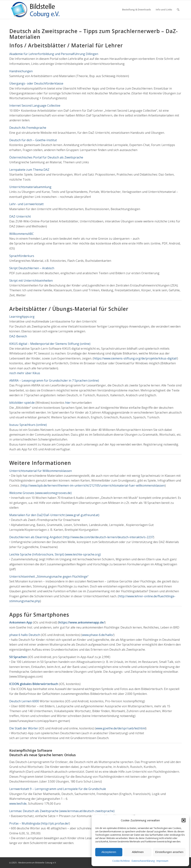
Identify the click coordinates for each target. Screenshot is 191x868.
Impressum (162, 861)
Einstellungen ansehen (169, 852)
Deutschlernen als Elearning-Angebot (36, 537)
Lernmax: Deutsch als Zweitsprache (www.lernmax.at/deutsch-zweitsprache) (62, 811)
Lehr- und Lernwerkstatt (26, 204)
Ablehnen (138, 852)
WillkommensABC (22, 234)
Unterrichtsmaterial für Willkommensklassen (41, 471)
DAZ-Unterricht (20, 216)
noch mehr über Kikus (25, 373)
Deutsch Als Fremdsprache (28, 128)
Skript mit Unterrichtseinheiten (31, 281)
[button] (184, 820)
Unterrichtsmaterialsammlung (30, 187)
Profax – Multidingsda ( (25, 823)
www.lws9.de (18, 804)
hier (68, 403)
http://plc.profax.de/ (55, 823)
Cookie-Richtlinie (121, 861)
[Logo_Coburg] (40, 10)
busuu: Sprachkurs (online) (28, 425)
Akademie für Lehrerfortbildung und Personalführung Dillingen (54, 54)
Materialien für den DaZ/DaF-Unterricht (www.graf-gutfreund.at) (54, 515)
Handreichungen (21, 71)
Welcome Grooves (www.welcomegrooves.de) (40, 493)
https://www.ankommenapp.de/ (82, 622)
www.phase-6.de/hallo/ (98, 635)
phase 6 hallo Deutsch (25, 635)
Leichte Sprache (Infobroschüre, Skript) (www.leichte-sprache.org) (55, 554)
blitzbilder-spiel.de (22, 403)
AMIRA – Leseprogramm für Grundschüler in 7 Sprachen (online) (54, 380)
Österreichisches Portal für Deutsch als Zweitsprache (46, 157)
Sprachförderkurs (22, 256)
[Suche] (178, 10)
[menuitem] (137, 10)
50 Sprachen (18, 657)
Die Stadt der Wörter (24, 728)
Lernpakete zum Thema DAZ (29, 170)
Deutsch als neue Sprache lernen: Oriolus (43, 755)
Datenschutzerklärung (143, 861)
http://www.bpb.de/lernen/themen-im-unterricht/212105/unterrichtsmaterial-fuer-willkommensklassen (93, 485)
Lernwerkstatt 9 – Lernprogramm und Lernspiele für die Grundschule (58, 789)
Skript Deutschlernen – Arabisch (32, 268)
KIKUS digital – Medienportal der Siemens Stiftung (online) (50, 344)
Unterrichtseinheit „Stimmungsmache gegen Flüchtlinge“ (49, 576)
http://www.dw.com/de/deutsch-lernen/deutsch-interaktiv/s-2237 (108, 537)
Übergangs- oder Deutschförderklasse (36, 83)
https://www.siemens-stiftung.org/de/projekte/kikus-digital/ (135, 358)
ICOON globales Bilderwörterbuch (34, 684)
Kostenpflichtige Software (31, 750)
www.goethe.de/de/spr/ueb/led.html (121, 728)
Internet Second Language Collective (35, 106)
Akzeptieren (109, 852)
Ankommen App (21, 622)
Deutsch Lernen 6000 (24, 701)
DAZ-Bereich (18, 336)
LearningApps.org (22, 317)
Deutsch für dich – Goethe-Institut (33, 140)
